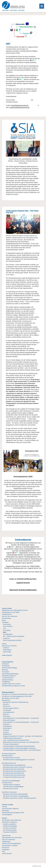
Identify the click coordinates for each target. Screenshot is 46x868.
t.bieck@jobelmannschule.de (20, 105)
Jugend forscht (23, 583)
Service (4, 818)
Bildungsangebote (8, 692)
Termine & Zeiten (8, 805)
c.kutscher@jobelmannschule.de (19, 107)
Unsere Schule (7, 608)
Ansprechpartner (8, 662)
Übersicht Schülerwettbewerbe (23, 590)
